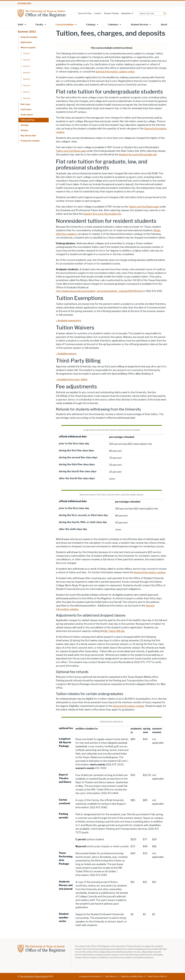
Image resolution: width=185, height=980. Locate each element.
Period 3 (27, 66)
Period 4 (27, 73)
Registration (26, 42)
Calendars (113, 25)
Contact (98, 13)
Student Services (139, 25)
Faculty (39, 25)
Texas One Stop (85, 13)
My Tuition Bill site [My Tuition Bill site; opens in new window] (114, 631)
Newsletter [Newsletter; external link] (126, 13)
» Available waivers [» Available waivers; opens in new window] (66, 354)
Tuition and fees (28, 120)
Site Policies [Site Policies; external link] (110, 976)
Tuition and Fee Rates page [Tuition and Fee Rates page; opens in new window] (71, 151)
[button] (25, 24)
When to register (28, 48)
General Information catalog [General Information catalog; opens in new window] (150, 572)
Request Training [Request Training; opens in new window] (111, 13)
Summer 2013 (27, 32)
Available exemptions (69, 321)
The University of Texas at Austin (34, 976)
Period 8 (27, 98)
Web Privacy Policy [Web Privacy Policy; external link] (156, 976)
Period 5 (27, 79)
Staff (20, 25)
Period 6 (27, 85)
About (164, 25)
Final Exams (26, 110)
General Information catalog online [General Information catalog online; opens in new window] (115, 72)
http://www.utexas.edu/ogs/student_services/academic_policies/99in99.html (99, 291)
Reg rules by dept (28, 136)
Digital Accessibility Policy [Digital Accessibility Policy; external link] (132, 976)
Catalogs (91, 25)
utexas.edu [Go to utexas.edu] (25, 4)
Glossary (24, 130)
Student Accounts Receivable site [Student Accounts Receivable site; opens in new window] (138, 155)
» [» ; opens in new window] (57, 321)
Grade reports (27, 115)
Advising (24, 125)
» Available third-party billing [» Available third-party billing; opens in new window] (72, 380)
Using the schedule (29, 37)
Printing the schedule (30, 141)
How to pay (25, 104)
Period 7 (27, 92)
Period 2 (27, 60)
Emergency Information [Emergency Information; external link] (90, 976)
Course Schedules (65, 25)
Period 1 (26, 53)
